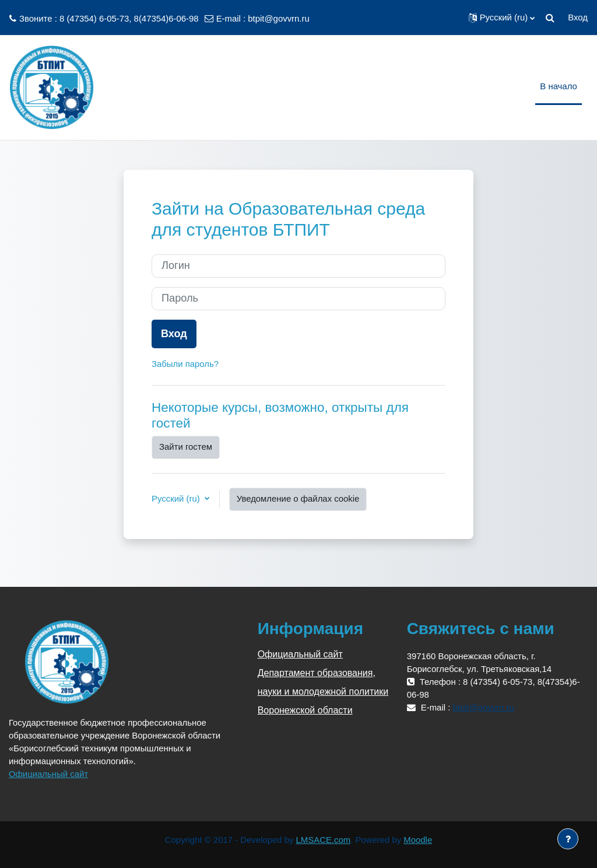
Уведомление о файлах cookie (298, 498)
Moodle (418, 840)
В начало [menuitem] (559, 86)
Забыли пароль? (185, 364)
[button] (502, 17)
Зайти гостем (186, 447)
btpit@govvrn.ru (278, 18)
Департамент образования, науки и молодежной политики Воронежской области (323, 692)
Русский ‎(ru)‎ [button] (177, 498)
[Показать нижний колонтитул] (568, 839)
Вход (578, 17)
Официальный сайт (48, 774)
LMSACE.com (324, 840)
